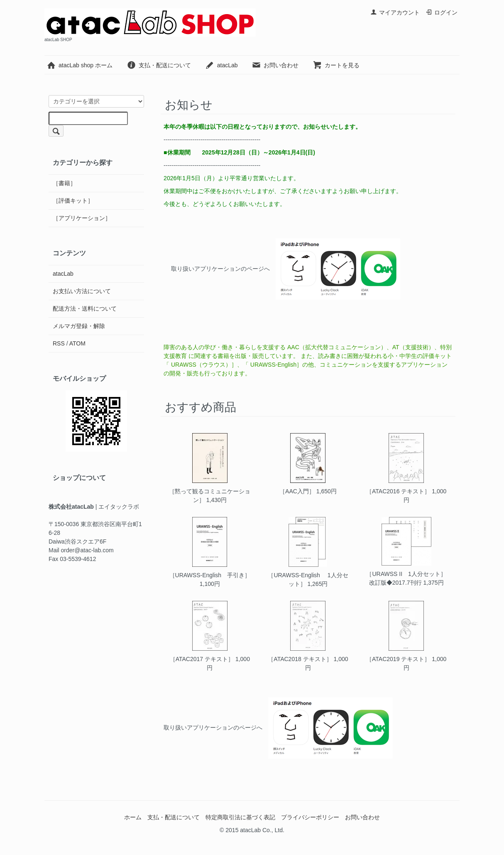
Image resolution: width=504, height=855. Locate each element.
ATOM (77, 343)
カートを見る (336, 65)
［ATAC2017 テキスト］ (202, 659)
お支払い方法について (82, 291)
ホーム (133, 817)
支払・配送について (159, 65)
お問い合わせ (275, 65)
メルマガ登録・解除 (79, 326)
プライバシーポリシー (310, 817)
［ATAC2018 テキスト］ (300, 659)
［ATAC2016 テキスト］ (398, 491)
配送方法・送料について (85, 309)
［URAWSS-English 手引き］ (210, 575)
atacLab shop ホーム (80, 65)
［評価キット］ (73, 201)
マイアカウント (395, 12)
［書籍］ (64, 183)
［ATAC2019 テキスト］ (398, 659)
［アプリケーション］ (82, 218)
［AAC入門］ (297, 491)
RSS (59, 343)
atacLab (221, 65)
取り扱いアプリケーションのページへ (220, 269)
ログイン (442, 12)
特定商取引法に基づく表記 (240, 817)
